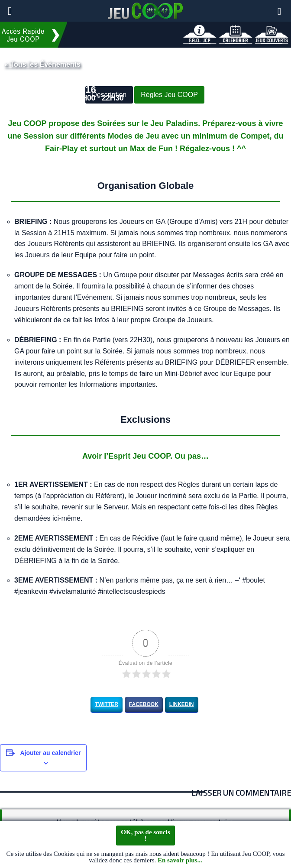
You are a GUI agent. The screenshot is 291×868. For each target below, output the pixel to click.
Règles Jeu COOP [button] (169, 95)
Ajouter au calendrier (50, 753)
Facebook (144, 704)
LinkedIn (182, 704)
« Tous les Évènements (42, 64)
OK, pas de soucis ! (145, 836)
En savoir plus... (180, 862)
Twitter (106, 704)
